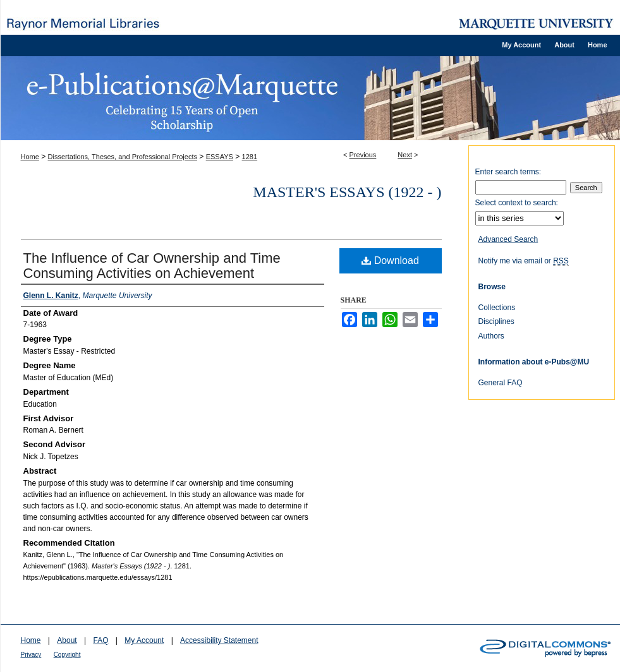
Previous (363, 155)
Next (405, 155)
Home (30, 157)
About (67, 640)
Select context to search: (517, 203)
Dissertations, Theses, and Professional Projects (123, 157)
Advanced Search (508, 239)
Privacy (31, 655)
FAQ (100, 640)
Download (390, 261)
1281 (250, 157)
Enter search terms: (508, 172)
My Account (144, 640)
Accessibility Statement (219, 640)
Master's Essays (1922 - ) (347, 192)
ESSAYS (220, 157)
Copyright (67, 655)
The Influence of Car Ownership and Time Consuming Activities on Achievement (152, 266)
